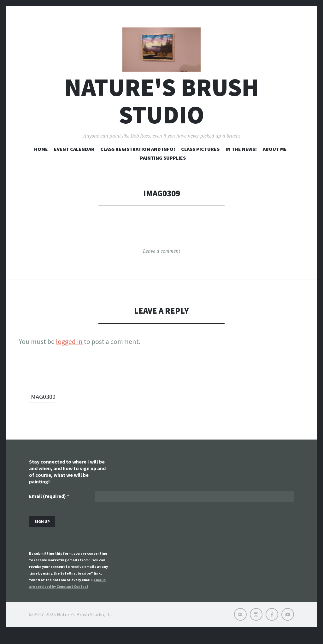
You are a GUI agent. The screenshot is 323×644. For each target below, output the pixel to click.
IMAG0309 (43, 405)
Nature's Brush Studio (162, 109)
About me (275, 157)
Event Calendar (74, 157)
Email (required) (49, 505)
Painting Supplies (163, 166)
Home (41, 157)
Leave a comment (161, 259)
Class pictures (200, 157)
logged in (69, 350)
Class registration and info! (138, 157)
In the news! (241, 157)
